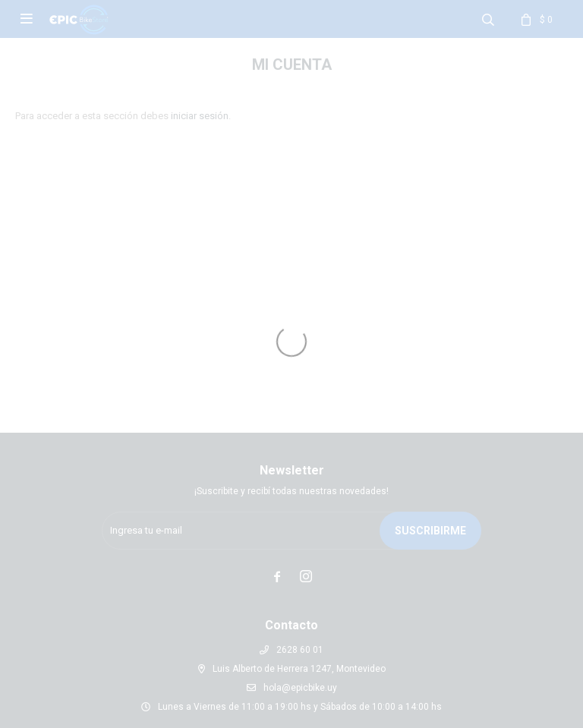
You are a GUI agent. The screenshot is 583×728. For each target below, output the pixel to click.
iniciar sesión (200, 116)
